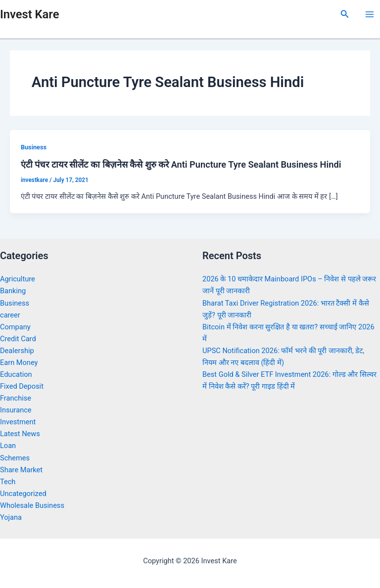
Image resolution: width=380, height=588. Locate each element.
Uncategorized (23, 494)
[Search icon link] (345, 14)
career (10, 315)
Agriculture (18, 279)
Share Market (21, 470)
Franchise (16, 398)
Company (15, 327)
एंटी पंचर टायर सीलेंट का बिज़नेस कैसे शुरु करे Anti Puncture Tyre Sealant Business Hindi (181, 164)
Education (16, 374)
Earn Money (19, 362)
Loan (8, 446)
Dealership (17, 351)
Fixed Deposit (22, 386)
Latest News (20, 434)
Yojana (11, 517)
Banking (13, 291)
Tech (8, 482)
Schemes (15, 458)
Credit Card (18, 339)
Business (34, 147)
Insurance (16, 410)
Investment (18, 422)
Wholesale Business (32, 505)
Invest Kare (29, 14)
